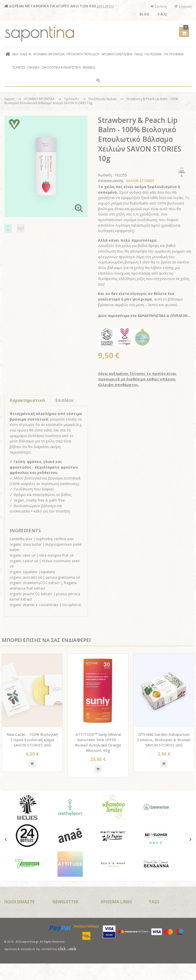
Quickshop (32, 764)
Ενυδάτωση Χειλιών (103, 99)
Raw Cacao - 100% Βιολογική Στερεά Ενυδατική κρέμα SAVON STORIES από (32, 740)
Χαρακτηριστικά (27, 400)
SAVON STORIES (140, 181)
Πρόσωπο (72, 99)
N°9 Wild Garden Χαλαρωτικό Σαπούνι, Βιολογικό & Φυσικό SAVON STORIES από (164, 740)
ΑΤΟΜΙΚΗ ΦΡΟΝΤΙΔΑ (40, 99)
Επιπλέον (64, 400)
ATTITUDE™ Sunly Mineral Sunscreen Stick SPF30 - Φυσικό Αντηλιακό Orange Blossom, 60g (98, 742)
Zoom (79, 208)
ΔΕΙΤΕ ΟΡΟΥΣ (105, 6)
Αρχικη (9, 99)
